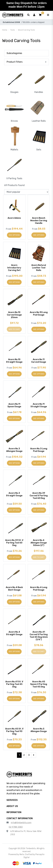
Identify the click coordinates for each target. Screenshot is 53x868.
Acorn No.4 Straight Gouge (14, 633)
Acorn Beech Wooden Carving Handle (39, 221)
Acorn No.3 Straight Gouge (14, 494)
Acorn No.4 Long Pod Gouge (39, 589)
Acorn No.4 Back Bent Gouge (14, 589)
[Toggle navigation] (48, 15)
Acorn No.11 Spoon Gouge (14, 405)
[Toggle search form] (28, 15)
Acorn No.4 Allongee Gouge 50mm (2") (39, 543)
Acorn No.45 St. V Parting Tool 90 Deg (14, 731)
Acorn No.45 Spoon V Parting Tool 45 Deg (39, 684)
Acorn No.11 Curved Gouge (39, 361)
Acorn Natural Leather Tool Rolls (39, 268)
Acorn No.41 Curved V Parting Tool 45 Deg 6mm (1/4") (39, 636)
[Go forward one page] (34, 755)
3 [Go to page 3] (29, 755)
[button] (40, 15)
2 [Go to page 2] (24, 755)
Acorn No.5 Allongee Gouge (39, 730)
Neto (22, 854)
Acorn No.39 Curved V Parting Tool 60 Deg (39, 496)
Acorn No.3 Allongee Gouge (14, 450)
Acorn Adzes (14, 218)
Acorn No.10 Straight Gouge (14, 361)
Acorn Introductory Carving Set (14, 268)
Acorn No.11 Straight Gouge (39, 405)
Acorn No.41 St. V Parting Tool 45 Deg (14, 684)
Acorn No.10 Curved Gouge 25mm (14, 315)
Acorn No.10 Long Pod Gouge (39, 314)
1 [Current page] (19, 755)
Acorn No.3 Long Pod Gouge (39, 450)
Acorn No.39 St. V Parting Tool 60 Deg (14, 543)
